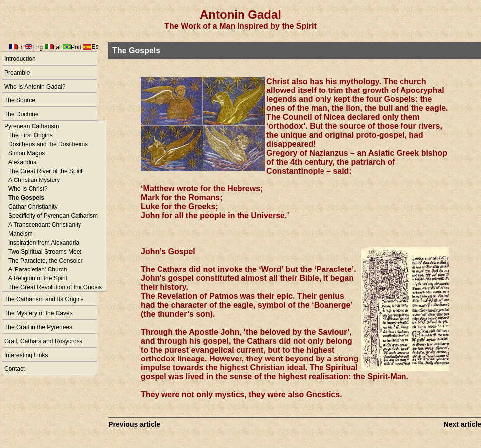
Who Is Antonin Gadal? (35, 87)
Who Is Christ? (28, 189)
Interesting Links (26, 355)
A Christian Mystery (34, 180)
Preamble (17, 73)
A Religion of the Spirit (38, 278)
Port (76, 47)
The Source (20, 100)
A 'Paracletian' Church (38, 269)
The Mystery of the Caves (39, 313)
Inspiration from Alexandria (44, 243)
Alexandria (23, 162)
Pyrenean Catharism (32, 126)
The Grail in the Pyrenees (38, 327)
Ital (57, 47)
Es (95, 47)
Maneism (21, 234)
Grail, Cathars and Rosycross (43, 341)
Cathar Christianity (33, 207)
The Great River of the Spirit (45, 171)
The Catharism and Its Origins (44, 299)
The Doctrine (22, 114)
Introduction (20, 59)
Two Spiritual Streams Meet (45, 252)
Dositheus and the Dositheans (48, 144)
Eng (38, 47)
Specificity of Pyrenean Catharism (53, 216)
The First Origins (31, 135)
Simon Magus (27, 153)
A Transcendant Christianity (45, 225)
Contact (15, 369)
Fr (20, 47)
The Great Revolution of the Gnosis (55, 287)
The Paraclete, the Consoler (45, 261)
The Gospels (26, 198)
